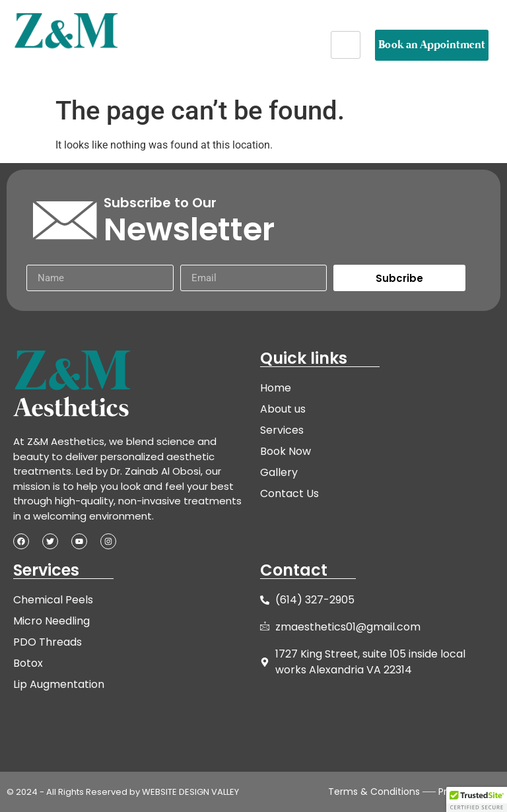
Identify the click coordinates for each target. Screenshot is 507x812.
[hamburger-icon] (346, 45)
